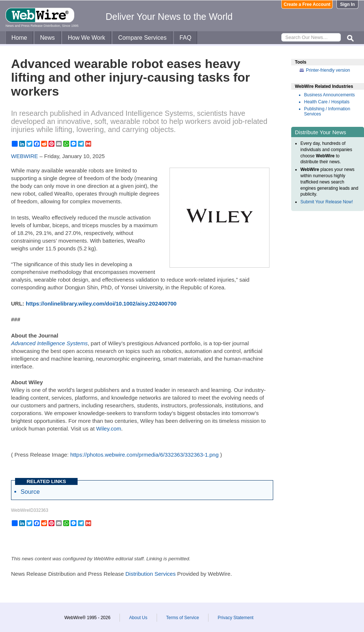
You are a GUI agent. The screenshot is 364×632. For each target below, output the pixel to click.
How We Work (86, 38)
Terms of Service (183, 618)
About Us (138, 618)
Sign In (347, 4)
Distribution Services (151, 574)
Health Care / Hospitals (327, 102)
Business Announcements (329, 95)
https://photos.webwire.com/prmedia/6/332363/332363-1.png (144, 455)
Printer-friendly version (328, 70)
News (47, 38)
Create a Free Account (307, 4)
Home (19, 38)
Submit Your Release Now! (327, 202)
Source (30, 492)
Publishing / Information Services (327, 111)
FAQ (185, 38)
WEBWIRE (24, 156)
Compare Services (142, 38)
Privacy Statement (235, 618)
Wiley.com (109, 429)
